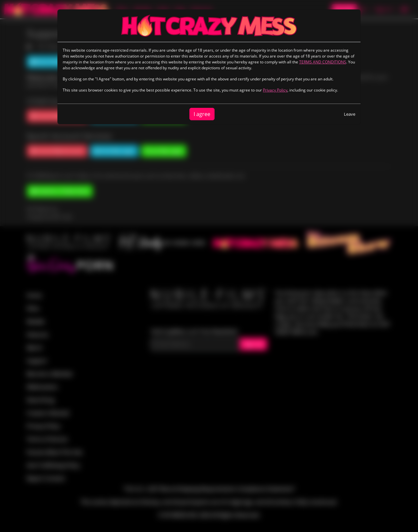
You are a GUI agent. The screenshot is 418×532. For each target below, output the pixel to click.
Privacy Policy (275, 90)
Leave (350, 114)
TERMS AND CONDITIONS (323, 62)
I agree (202, 114)
